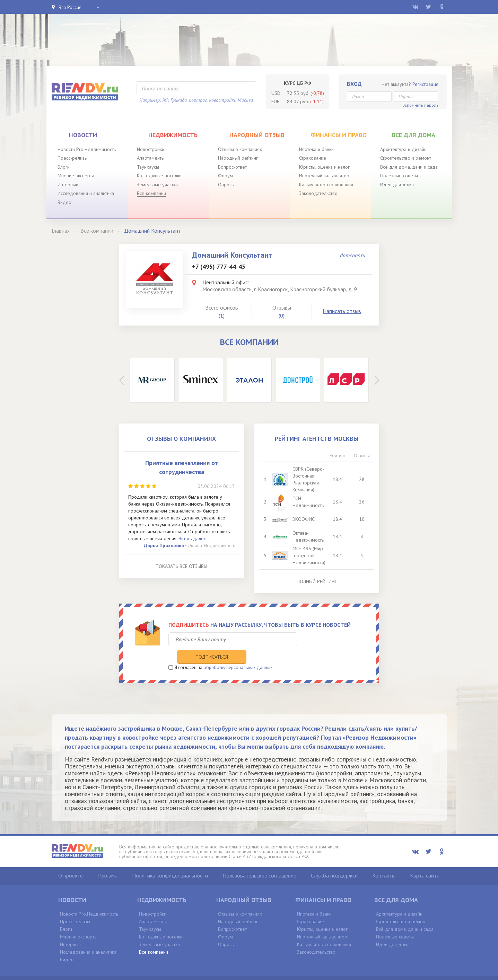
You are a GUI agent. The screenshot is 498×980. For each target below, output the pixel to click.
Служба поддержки (334, 862)
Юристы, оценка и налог (324, 167)
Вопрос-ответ (232, 167)
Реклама (107, 862)
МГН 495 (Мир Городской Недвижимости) (309, 555)
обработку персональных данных (238, 653)
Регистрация (425, 84)
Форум (225, 176)
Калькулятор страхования (326, 185)
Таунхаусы (148, 167)
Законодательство (318, 193)
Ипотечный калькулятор (324, 176)
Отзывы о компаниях (240, 149)
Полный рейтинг (317, 581)
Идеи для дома (397, 185)
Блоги (64, 167)
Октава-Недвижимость (211, 545)
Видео (64, 202)
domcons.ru (353, 255)
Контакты (384, 862)
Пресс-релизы (73, 158)
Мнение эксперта (76, 176)
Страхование (313, 158)
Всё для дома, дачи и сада (409, 167)
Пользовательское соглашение (259, 862)
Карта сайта (425, 862)
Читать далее (193, 538)
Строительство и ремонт (406, 158)
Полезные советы (399, 176)
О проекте (71, 862)
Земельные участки (157, 185)
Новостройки (151, 149)
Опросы (226, 185)
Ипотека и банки (316, 149)
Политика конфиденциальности (170, 862)
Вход (354, 84)
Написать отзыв (342, 311)
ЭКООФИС (304, 519)
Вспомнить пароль (420, 105)
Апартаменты (151, 158)
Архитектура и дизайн (403, 149)
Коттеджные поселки (159, 176)
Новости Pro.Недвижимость (87, 149)
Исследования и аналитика (86, 193)
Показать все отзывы (181, 566)
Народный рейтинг (238, 158)
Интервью (68, 185)
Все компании (151, 193)
